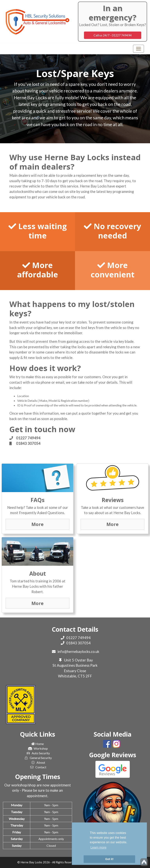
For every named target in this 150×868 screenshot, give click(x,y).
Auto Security (37, 753)
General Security (37, 758)
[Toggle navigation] (138, 49)
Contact (38, 767)
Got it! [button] (109, 859)
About (38, 762)
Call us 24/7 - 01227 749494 (113, 35)
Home (37, 744)
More (37, 524)
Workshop (37, 748)
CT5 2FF (85, 676)
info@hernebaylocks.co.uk (78, 652)
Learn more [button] (98, 847)
